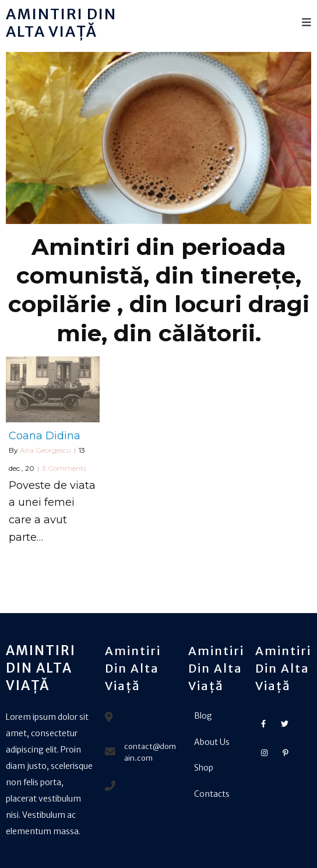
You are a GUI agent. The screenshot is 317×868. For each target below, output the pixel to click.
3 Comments (64, 468)
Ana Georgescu (45, 450)
